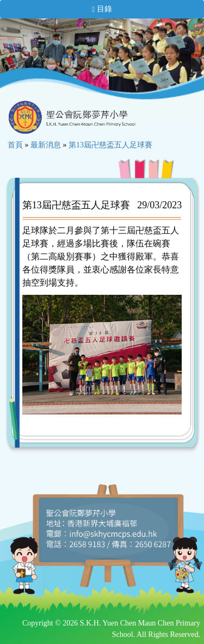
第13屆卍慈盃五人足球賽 (110, 145)
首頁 (15, 145)
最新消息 (46, 145)
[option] (54, 59)
